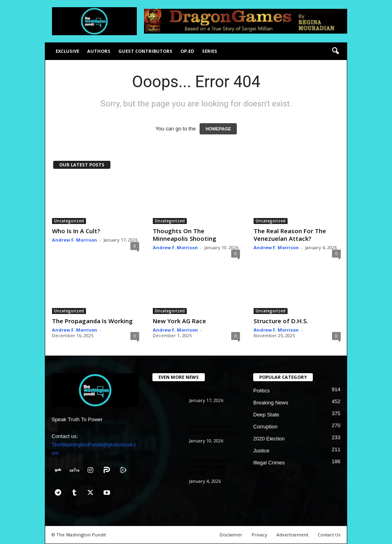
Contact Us (329, 535)
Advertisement (292, 535)
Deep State (266, 415)
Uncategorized (69, 221)
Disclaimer (231, 535)
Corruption (265, 427)
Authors (99, 51)
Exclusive (67, 51)
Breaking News (271, 403)
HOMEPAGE (218, 129)
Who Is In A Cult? (76, 231)
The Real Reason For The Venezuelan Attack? (290, 235)
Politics (261, 391)
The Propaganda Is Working (92, 321)
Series (210, 51)
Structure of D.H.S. (281, 321)
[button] (335, 51)
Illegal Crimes (269, 463)
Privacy (259, 535)
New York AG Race (179, 321)
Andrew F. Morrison (75, 240)
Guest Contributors (145, 51)
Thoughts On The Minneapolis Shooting (185, 235)
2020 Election (269, 439)
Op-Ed (187, 51)
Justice (261, 451)
